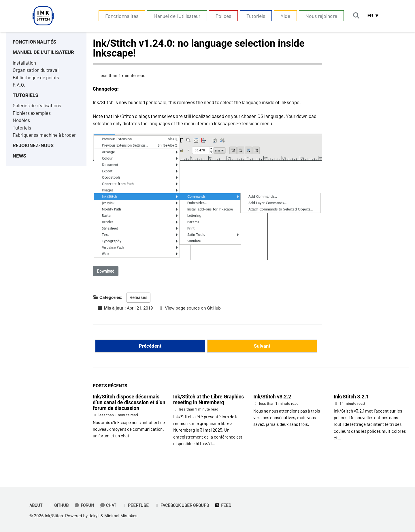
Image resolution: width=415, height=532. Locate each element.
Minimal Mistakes (123, 516)
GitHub (59, 505)
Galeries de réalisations (38, 108)
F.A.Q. (19, 87)
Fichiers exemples (32, 116)
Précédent (150, 348)
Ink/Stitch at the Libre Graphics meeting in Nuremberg (209, 402)
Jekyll (95, 516)
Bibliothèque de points (37, 79)
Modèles (22, 123)
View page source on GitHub (194, 310)
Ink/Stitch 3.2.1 (351, 399)
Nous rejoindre (319, 16)
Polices (221, 16)
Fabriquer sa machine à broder (46, 138)
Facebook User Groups (185, 505)
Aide (283, 16)
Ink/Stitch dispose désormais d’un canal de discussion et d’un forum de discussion (129, 405)
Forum (86, 505)
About (36, 505)
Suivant (262, 348)
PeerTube (138, 505)
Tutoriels (254, 16)
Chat (110, 505)
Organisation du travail (37, 71)
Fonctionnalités (120, 16)
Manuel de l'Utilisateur (175, 16)
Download (106, 273)
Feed (227, 505)
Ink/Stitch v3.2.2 (272, 399)
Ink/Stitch (54, 516)
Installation (25, 64)
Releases (138, 299)
